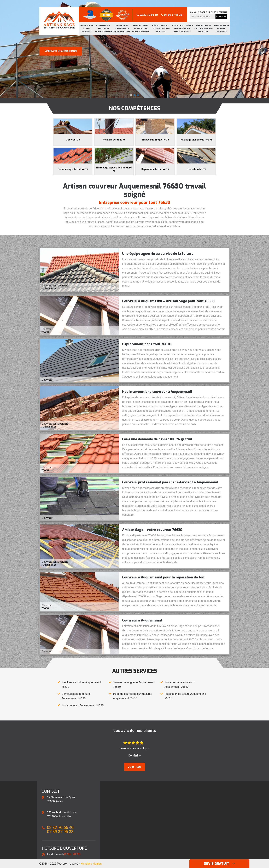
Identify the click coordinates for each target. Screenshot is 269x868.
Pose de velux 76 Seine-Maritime (222, 29)
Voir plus (135, 767)
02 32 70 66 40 (147, 15)
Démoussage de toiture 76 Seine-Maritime (160, 29)
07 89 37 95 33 (172, 15)
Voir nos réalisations (61, 51)
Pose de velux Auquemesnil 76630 (83, 705)
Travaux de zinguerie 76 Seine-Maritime (122, 29)
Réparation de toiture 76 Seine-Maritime (203, 29)
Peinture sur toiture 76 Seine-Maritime (103, 29)
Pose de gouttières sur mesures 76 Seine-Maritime (182, 29)
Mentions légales (91, 864)
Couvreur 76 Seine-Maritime (87, 29)
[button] (131, 95)
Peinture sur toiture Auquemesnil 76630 (81, 685)
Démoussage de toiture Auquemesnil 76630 (76, 696)
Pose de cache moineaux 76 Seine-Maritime (141, 29)
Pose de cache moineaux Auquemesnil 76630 (180, 685)
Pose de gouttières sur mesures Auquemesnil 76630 (133, 696)
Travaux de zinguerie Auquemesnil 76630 (134, 685)
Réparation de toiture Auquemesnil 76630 (185, 696)
